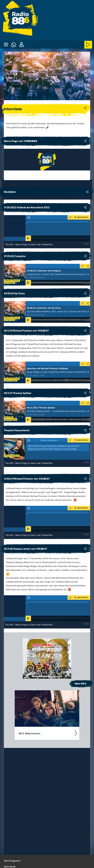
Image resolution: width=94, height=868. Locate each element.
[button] (21, 45)
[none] (6, 45)
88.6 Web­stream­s (48, 733)
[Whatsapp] (14, 45)
